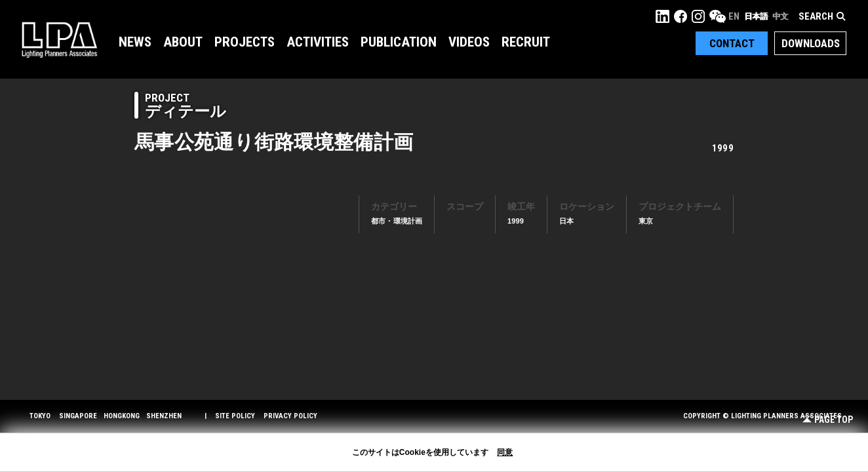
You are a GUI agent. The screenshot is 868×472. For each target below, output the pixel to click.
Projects (245, 42)
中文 (780, 16)
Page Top (828, 420)
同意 (505, 452)
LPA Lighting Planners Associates (59, 39)
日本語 (756, 16)
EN (734, 16)
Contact (732, 43)
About (183, 42)
